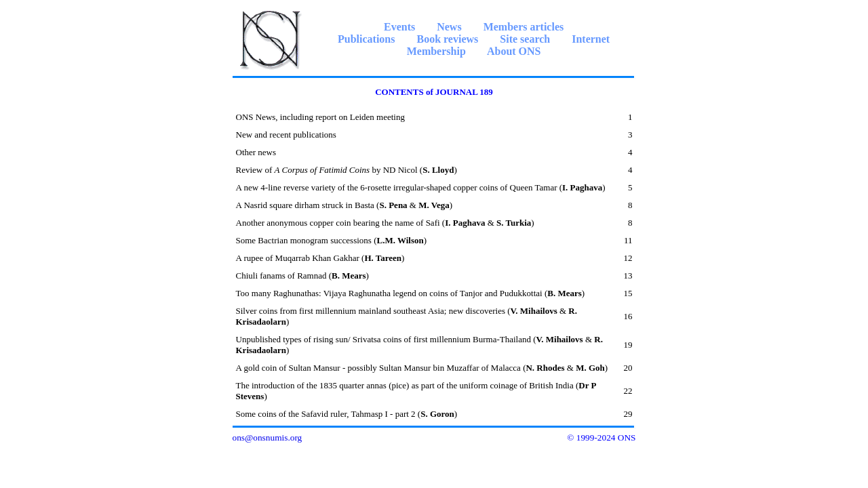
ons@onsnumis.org (268, 438)
